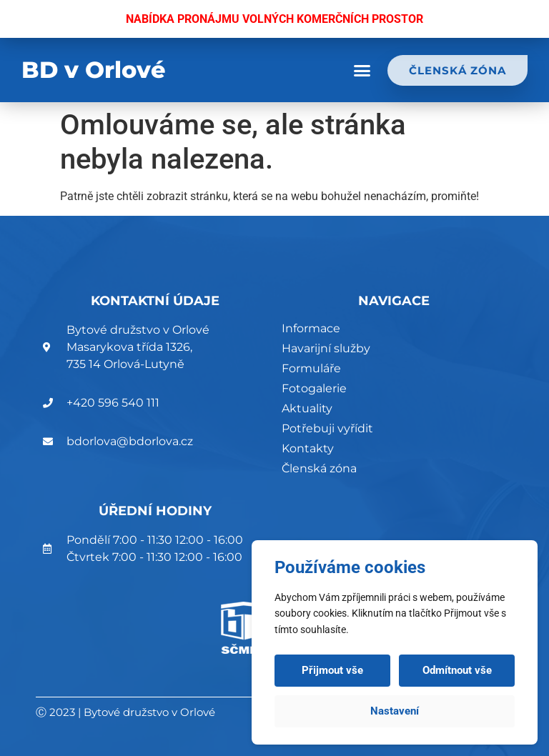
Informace (311, 328)
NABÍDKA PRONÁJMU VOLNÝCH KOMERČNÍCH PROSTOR (274, 19)
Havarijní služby (326, 348)
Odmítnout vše (457, 670)
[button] (362, 71)
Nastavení (395, 711)
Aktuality (307, 408)
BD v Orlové (94, 70)
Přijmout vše (332, 670)
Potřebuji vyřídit (327, 428)
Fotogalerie (314, 388)
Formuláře (311, 368)
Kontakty (308, 448)
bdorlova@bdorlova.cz (130, 441)
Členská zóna (319, 468)
